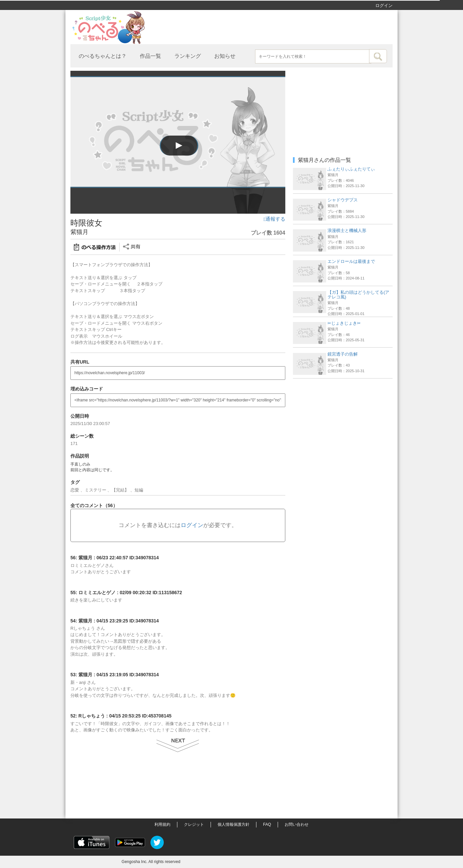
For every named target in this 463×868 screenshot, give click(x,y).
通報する (274, 219)
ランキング (188, 56)
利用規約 (162, 824)
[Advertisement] (343, 423)
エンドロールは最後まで (351, 261)
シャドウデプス (343, 200)
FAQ (267, 824)
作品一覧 (150, 56)
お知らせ (225, 56)
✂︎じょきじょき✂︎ (344, 323)
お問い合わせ (297, 824)
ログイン (384, 5)
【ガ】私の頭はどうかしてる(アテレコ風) (358, 295)
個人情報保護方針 (233, 824)
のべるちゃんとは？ (103, 56)
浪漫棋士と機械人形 (347, 230)
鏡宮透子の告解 (343, 354)
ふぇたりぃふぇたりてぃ (351, 169)
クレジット (194, 824)
